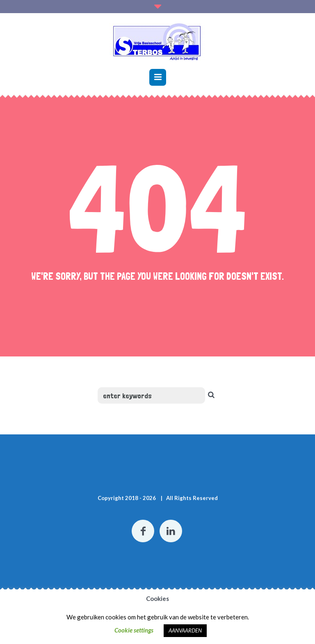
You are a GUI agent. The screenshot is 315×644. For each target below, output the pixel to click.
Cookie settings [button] (134, 630)
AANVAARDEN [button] (185, 630)
